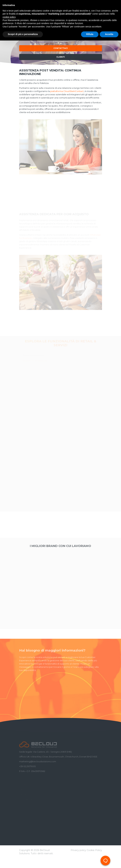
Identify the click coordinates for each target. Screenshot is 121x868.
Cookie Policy (94, 850)
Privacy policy (78, 850)
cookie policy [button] (9, 17)
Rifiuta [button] (90, 34)
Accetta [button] (109, 34)
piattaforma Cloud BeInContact (67, 91)
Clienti (61, 57)
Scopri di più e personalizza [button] (23, 34)
